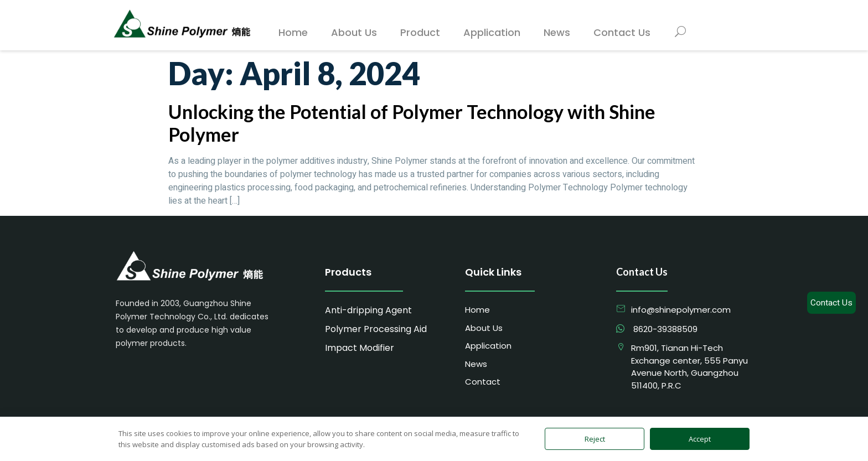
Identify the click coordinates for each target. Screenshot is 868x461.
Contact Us (831, 303)
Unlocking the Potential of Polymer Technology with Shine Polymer (412, 123)
